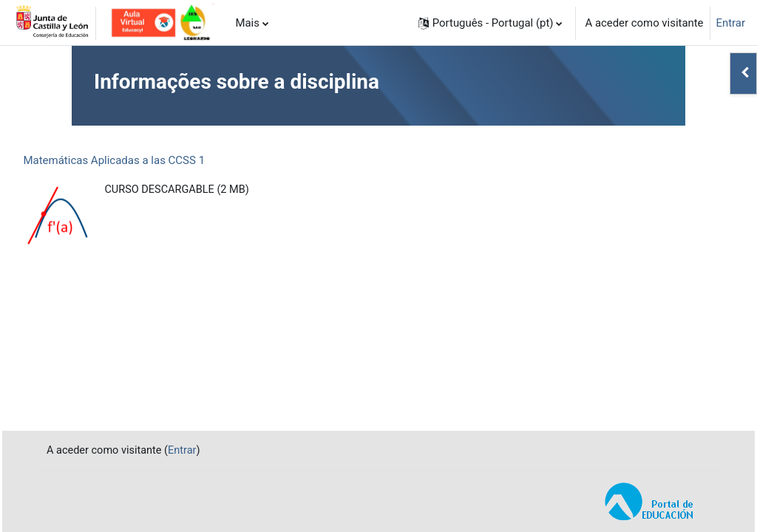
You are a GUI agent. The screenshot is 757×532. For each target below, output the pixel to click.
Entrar (731, 23)
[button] (490, 23)
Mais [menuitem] (247, 23)
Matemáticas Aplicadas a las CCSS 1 (147, 160)
